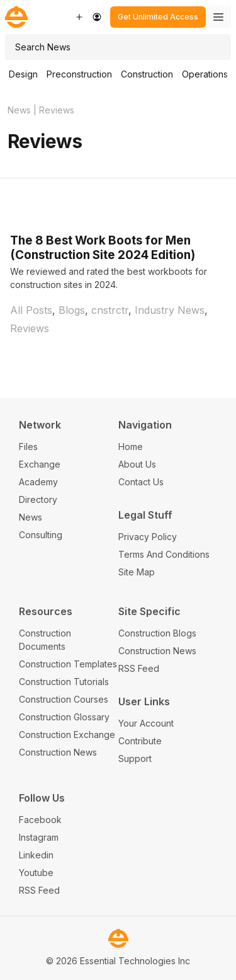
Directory (38, 499)
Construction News (58, 752)
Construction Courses (64, 699)
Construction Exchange (67, 735)
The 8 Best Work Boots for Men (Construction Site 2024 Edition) (103, 248)
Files (28, 447)
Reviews (30, 328)
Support (135, 758)
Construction (147, 74)
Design (23, 74)
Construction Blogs (157, 633)
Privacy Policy (148, 537)
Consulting (41, 535)
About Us (137, 464)
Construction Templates (68, 664)
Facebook (40, 820)
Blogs (72, 310)
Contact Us (141, 482)
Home (131, 447)
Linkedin (36, 855)
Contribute (140, 741)
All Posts (31, 310)
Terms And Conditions (164, 554)
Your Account (146, 723)
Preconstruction (79, 74)
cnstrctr (110, 310)
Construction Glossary (64, 717)
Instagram (39, 837)
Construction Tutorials (64, 682)
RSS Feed (139, 668)
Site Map (137, 572)
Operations (205, 74)
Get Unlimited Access (158, 17)
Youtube (36, 873)
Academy (38, 482)
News (19, 110)
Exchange (40, 464)
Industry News (170, 310)
